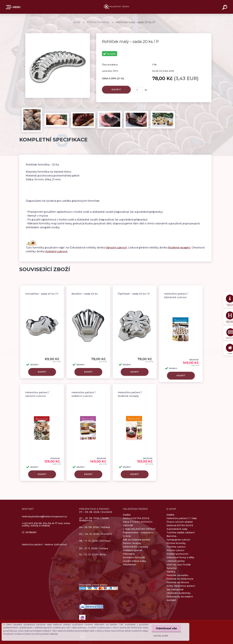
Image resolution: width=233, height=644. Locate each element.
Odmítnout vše (166, 628)
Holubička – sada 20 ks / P (42, 294)
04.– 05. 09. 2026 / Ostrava (94, 527)
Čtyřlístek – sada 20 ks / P (134, 294)
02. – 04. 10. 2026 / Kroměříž (95, 534)
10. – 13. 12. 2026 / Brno (92, 555)
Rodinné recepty (179, 248)
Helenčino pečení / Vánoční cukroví (37, 394)
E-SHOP (9, 7)
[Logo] (117, 7)
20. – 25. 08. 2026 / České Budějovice (94, 519)
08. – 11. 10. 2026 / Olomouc (95, 541)
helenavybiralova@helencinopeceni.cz (44, 517)
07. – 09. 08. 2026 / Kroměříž (96, 512)
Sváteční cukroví (56, 251)
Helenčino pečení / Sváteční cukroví (83, 394)
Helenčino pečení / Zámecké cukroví (176, 296)
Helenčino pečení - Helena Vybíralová (44, 545)
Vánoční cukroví (116, 248)
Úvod (77, 22)
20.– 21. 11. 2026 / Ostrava (94, 548)
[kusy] (139, 90)
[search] (225, 8)
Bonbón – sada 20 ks (85, 294)
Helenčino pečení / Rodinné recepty (130, 394)
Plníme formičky (98, 22)
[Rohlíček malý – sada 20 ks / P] (58, 34)
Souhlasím (161, 636)
